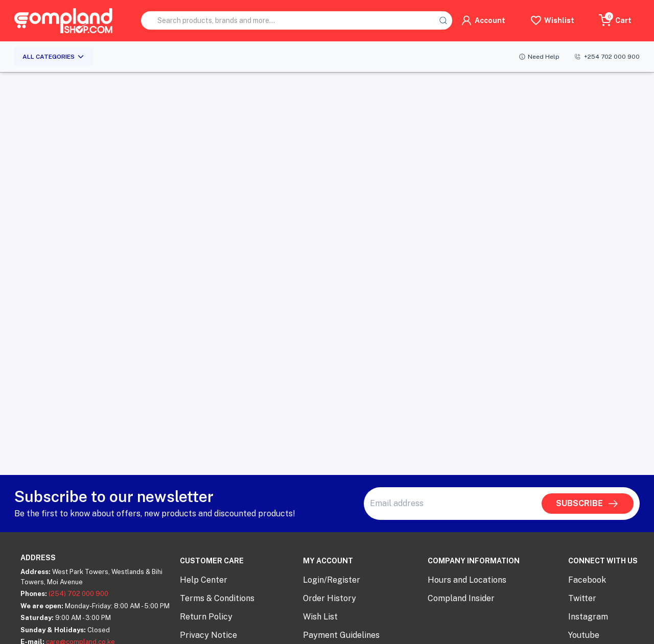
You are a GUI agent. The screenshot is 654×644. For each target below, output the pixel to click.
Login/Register (332, 580)
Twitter (582, 598)
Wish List (320, 617)
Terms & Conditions (217, 598)
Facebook (587, 580)
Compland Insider (461, 598)
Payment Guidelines (341, 635)
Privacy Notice (208, 635)
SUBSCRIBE (588, 504)
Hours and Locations (467, 580)
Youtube (584, 635)
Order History (330, 598)
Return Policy (206, 617)
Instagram (588, 617)
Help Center (204, 580)
